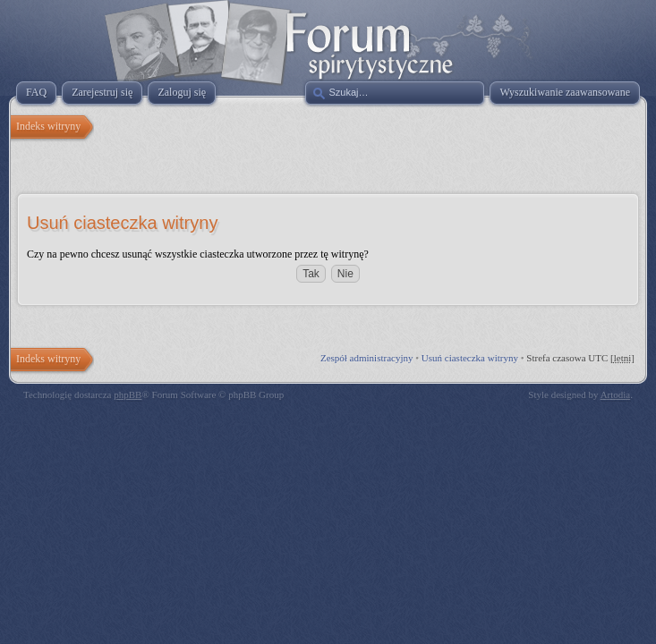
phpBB (128, 394)
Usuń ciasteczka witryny (470, 358)
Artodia (616, 394)
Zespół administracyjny (367, 358)
